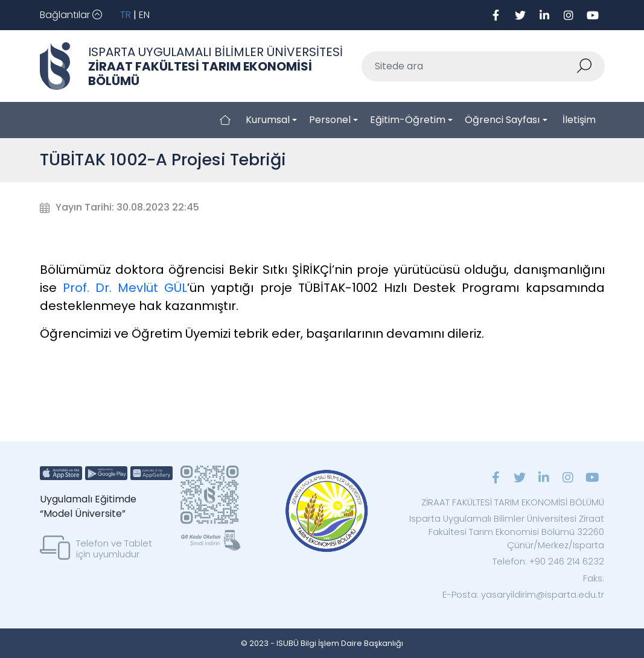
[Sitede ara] (469, 66)
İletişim (579, 120)
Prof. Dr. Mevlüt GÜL (125, 288)
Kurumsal (268, 120)
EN (144, 15)
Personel (330, 120)
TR (126, 15)
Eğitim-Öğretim (408, 120)
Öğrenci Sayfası (502, 120)
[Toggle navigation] (71, 15)
